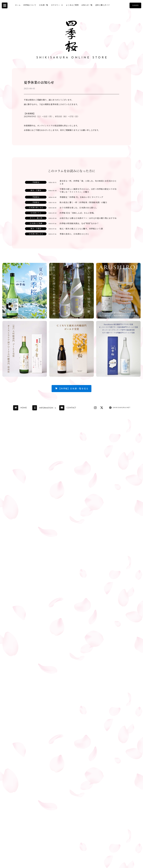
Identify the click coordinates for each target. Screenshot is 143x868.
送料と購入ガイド (102, 5)
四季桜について (30, 5)
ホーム (18, 5)
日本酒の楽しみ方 (36, 208)
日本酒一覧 (44, 5)
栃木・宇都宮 (36, 190)
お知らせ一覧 (87, 5)
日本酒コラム (36, 213)
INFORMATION (48, 408)
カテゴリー (57, 5)
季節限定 (36, 182)
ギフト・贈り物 (36, 218)
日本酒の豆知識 (36, 223)
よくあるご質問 (72, 5)
